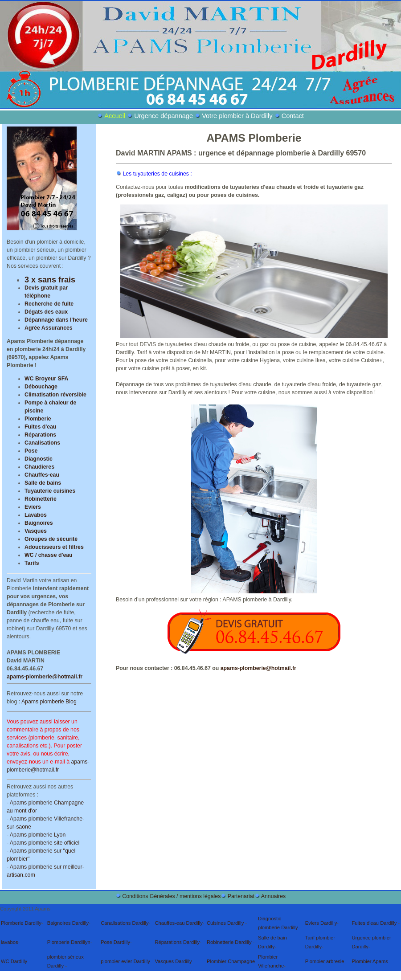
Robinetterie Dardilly (230, 942)
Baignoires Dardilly (68, 923)
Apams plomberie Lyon (38, 835)
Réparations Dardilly (177, 942)
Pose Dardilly (115, 942)
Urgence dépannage (164, 116)
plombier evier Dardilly (126, 961)
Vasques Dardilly (173, 961)
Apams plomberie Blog (49, 702)
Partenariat (241, 896)
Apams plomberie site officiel (45, 843)
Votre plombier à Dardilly (238, 116)
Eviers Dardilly (321, 923)
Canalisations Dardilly (125, 923)
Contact (293, 116)
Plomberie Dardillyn (69, 942)
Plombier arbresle (325, 961)
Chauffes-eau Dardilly (178, 923)
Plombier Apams (370, 961)
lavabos (10, 942)
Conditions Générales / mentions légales (171, 896)
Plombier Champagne (231, 961)
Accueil (116, 116)
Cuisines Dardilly (226, 923)
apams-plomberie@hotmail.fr (45, 677)
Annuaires (273, 896)
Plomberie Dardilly (21, 923)
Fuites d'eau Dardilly (375, 923)
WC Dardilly (15, 961)
